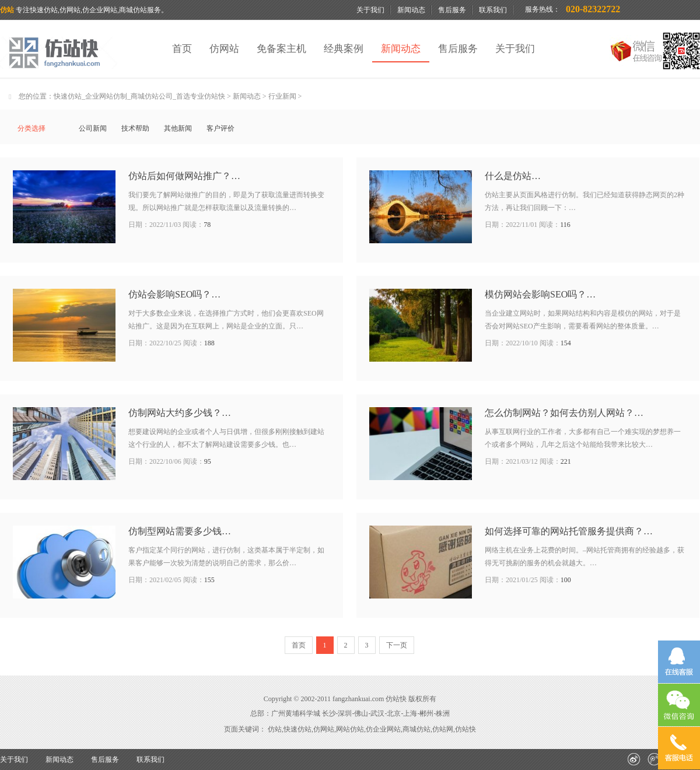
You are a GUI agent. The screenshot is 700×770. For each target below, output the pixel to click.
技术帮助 (135, 128)
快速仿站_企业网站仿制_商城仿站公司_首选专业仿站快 (139, 96)
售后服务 (452, 10)
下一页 (397, 645)
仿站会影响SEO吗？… (174, 294)
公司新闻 (93, 128)
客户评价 (220, 128)
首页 (182, 49)
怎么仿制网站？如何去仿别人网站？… (564, 413)
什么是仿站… (513, 176)
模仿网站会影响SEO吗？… (540, 294)
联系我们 (493, 10)
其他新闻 (178, 128)
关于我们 (370, 10)
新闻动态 (411, 10)
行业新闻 (282, 96)
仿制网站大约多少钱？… (180, 413)
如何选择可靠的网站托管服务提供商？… (569, 531)
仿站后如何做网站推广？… (184, 176)
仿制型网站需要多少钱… (180, 531)
